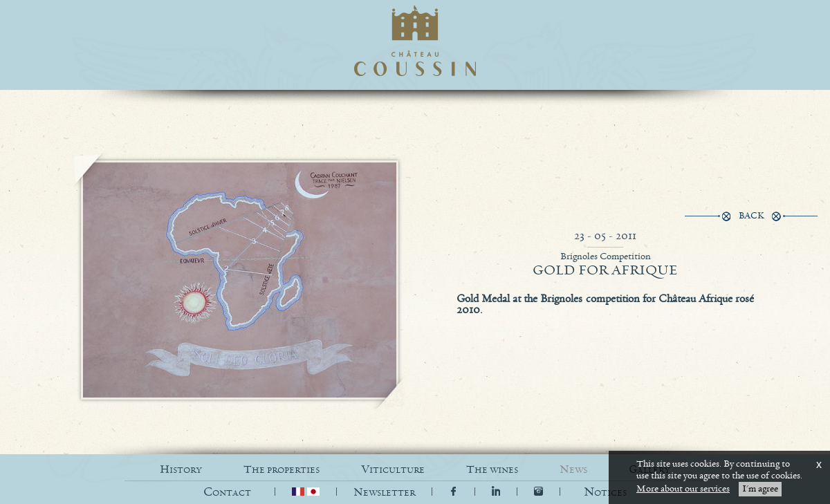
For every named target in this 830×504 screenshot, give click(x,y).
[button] (605, 493)
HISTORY (181, 470)
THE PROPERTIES (282, 470)
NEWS (573, 470)
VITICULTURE (393, 470)
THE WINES (492, 470)
